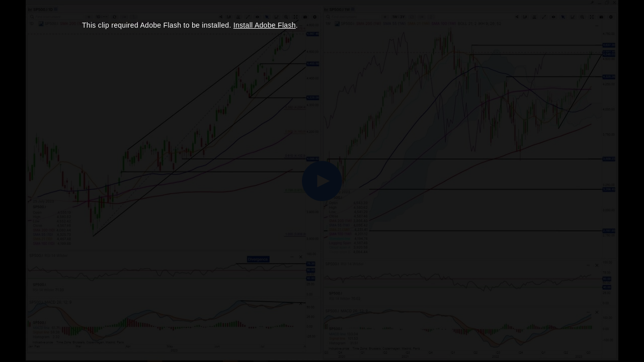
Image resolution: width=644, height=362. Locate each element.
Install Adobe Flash (265, 25)
